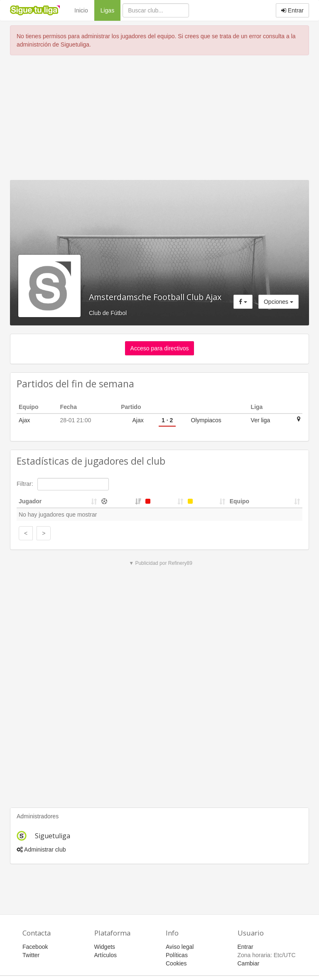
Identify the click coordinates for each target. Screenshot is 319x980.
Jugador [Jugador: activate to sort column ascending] (30, 501)
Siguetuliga (53, 836)
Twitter (31, 955)
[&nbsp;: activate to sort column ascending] (121, 501)
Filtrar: (63, 484)
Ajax (24, 420)
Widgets (105, 947)
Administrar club (41, 849)
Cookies (176, 963)
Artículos (106, 955)
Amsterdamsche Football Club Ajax (155, 297)
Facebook (35, 947)
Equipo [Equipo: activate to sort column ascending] (239, 501)
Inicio (81, 10)
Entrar (292, 10)
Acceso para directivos (160, 348)
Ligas (110, 10)
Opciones (279, 302)
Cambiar (249, 963)
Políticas (177, 955)
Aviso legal (180, 947)
